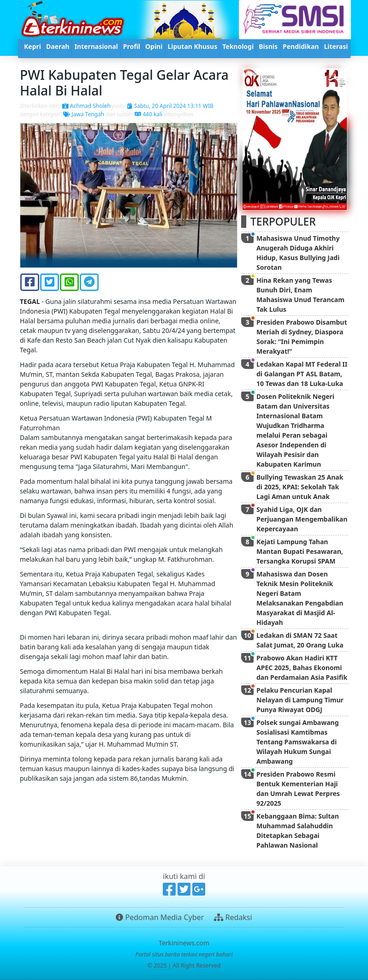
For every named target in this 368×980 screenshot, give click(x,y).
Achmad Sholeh (86, 106)
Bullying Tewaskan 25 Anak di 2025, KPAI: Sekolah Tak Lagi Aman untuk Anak (300, 487)
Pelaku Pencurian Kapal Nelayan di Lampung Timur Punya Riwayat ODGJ (300, 700)
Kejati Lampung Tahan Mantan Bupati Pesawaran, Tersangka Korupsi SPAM (300, 551)
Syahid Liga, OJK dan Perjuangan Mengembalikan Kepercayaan (302, 519)
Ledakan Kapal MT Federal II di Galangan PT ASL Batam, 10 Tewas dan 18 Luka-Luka (302, 374)
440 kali (148, 114)
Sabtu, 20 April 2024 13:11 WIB (170, 106)
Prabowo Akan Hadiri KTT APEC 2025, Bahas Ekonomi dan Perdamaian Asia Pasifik (302, 668)
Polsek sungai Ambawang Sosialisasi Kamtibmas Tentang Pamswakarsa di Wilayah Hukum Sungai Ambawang (298, 742)
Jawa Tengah (84, 114)
